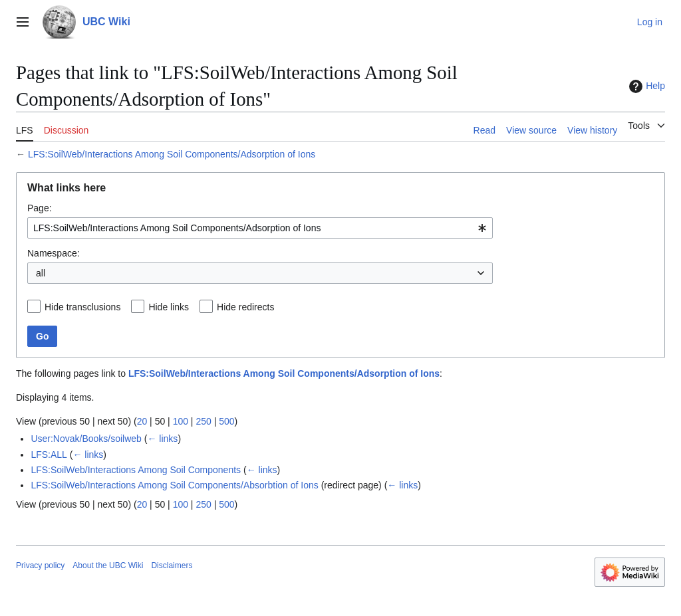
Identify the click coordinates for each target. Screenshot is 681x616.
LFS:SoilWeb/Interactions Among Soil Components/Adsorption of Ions (172, 154)
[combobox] (260, 228)
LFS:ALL (49, 455)
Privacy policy (40, 565)
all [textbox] (41, 273)
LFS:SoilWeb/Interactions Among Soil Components (136, 470)
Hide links (169, 307)
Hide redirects (245, 307)
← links (162, 439)
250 (203, 421)
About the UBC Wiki (108, 565)
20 (142, 421)
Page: (40, 208)
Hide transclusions (82, 307)
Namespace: (54, 253)
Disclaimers (172, 565)
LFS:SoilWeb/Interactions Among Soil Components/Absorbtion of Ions (174, 485)
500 (226, 421)
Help (645, 86)
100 (181, 421)
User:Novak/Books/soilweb (86, 439)
